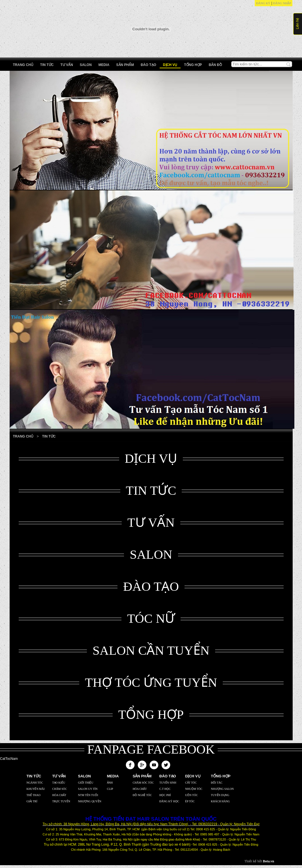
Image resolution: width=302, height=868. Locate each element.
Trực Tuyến (61, 801)
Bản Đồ (215, 65)
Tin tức (49, 436)
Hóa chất (59, 795)
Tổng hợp (193, 65)
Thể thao (34, 795)
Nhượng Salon (222, 789)
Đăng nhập (282, 3)
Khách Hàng (220, 801)
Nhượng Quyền (90, 801)
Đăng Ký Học (169, 801)
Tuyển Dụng (220, 795)
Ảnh (110, 783)
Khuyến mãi (36, 789)
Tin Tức (47, 65)
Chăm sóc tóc (143, 783)
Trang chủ (23, 65)
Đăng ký (263, 3)
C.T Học (165, 789)
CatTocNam (9, 759)
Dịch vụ (170, 65)
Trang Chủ (23, 436)
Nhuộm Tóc (194, 789)
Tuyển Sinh (168, 783)
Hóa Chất (140, 789)
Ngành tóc (35, 783)
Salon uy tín (88, 789)
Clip (110, 789)
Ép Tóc (190, 801)
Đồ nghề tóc (142, 795)
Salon (86, 65)
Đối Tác (217, 783)
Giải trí (32, 801)
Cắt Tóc (191, 783)
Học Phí (165, 795)
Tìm (289, 65)
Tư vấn (67, 65)
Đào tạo (148, 65)
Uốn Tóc (191, 795)
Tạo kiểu (59, 783)
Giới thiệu (86, 783)
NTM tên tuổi (88, 795)
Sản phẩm (125, 65)
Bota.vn (269, 861)
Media (104, 65)
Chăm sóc (60, 789)
